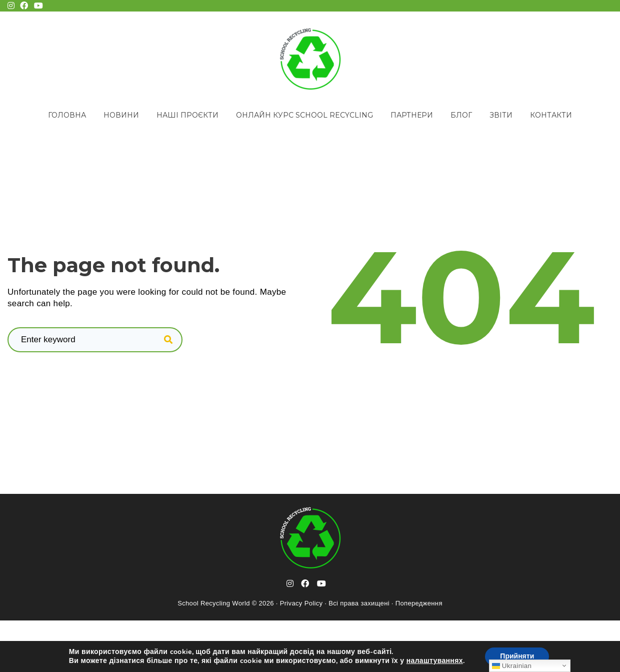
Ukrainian (512, 666)
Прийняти (517, 656)
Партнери (412, 115)
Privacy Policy (301, 603)
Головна (67, 115)
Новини (121, 115)
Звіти (501, 115)
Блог (461, 115)
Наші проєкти (187, 115)
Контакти (551, 115)
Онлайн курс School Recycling (304, 115)
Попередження (419, 603)
